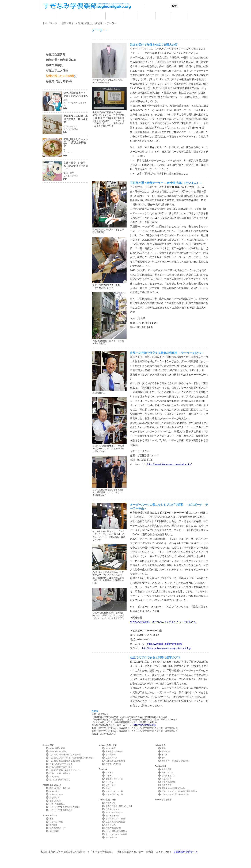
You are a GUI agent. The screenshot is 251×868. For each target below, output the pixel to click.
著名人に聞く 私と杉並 (60, 788)
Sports (50, 815)
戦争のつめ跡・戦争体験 (60, 773)
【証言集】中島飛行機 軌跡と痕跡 (65, 755)
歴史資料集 (54, 776)
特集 (180, 16)
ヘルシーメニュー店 (114, 791)
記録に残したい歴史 (58, 751)
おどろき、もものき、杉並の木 (175, 761)
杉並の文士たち (56, 794)
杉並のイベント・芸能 (115, 819)
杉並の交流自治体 (113, 828)
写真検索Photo (152, 845)
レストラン (110, 785)
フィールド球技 (56, 822)
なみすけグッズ (112, 809)
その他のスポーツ (57, 828)
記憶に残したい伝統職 (90, 23)
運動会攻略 (54, 831)
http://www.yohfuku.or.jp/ (145, 725)
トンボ (165, 755)
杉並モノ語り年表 (57, 81)
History (48, 745)
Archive (161, 766)
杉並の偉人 (54, 791)
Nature (160, 745)
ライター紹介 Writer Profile (129, 845)
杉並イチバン (111, 837)
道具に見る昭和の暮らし (60, 780)
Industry (108, 745)
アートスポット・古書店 (116, 834)
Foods (103, 769)
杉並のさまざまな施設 (115, 822)
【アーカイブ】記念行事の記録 (175, 794)
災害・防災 (167, 779)
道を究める (54, 798)
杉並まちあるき (112, 815)
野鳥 (164, 748)
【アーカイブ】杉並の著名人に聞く (65, 807)
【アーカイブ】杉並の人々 (61, 810)
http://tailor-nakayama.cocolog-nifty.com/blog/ (167, 648)
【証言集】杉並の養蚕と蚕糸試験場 (65, 761)
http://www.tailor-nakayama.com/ (165, 644)
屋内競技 (53, 825)
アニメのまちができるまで (61, 764)
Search (163, 800)
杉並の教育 (167, 785)
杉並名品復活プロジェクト (61, 767)
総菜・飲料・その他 (114, 794)
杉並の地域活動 (168, 782)
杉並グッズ (110, 825)
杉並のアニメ (54, 71)
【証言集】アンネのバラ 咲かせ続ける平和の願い (72, 758)
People (52, 785)
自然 (163, 16)
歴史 (64, 16)
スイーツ (109, 776)
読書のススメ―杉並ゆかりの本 (119, 806)
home (50, 16)
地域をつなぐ (55, 801)
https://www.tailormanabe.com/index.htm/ (169, 464)
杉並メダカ (167, 751)
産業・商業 (68, 23)
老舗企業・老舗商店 (59, 60)
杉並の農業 (53, 65)
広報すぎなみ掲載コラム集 (173, 788)
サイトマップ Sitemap (105, 845)
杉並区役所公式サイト (185, 852)
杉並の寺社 (110, 803)
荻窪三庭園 (167, 769)
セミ (164, 758)
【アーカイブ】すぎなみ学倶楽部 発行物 (179, 791)
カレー (109, 788)
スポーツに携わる (57, 804)
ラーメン (109, 772)
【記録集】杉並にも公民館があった (65, 770)
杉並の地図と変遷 (57, 748)
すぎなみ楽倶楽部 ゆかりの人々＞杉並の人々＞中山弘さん (163, 622)
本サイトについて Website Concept (55, 845)
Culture (107, 800)
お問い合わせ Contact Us (82, 845)
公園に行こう (168, 772)
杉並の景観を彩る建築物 (116, 831)
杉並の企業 (53, 54)
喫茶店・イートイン (114, 779)
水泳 (51, 819)
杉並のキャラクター (114, 812)
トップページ (50, 23)
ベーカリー (110, 782)
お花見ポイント (168, 776)
